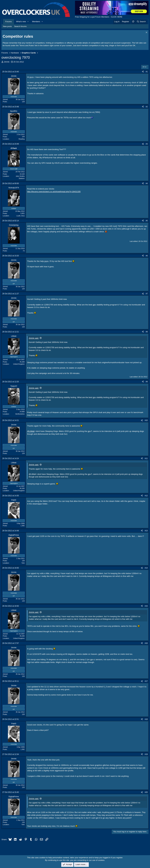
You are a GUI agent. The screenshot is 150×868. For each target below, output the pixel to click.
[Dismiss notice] (146, 33)
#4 (147, 183)
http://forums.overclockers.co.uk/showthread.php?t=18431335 (54, 192)
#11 (146, 458)
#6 (147, 256)
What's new (21, 22)
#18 (146, 719)
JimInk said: (34, 338)
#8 (147, 332)
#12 (146, 496)
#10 (146, 420)
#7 (147, 294)
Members (36, 22)
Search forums (20, 26)
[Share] (143, 72)
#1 (147, 72)
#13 (146, 531)
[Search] (141, 22)
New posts (7, 26)
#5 (147, 221)
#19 (146, 754)
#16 (146, 643)
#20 (146, 792)
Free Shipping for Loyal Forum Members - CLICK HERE (99, 17)
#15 (146, 606)
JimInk (7, 62)
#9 (147, 382)
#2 (147, 107)
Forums (8, 22)
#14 (146, 568)
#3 (147, 144)
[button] (28, 22)
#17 (146, 681)
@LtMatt (31, 431)
